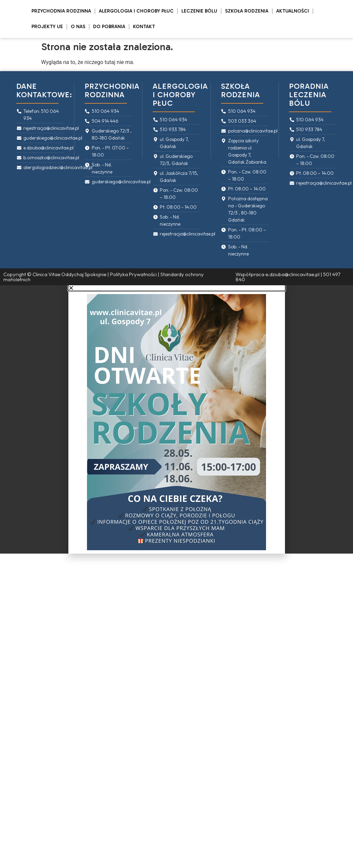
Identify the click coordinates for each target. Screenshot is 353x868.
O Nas (78, 27)
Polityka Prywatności (133, 274)
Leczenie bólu (199, 11)
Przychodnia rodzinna (61, 11)
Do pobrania (109, 27)
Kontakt (144, 27)
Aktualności (293, 11)
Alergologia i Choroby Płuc (136, 11)
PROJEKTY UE (47, 27)
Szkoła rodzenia (247, 11)
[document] (176, 419)
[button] (177, 288)
